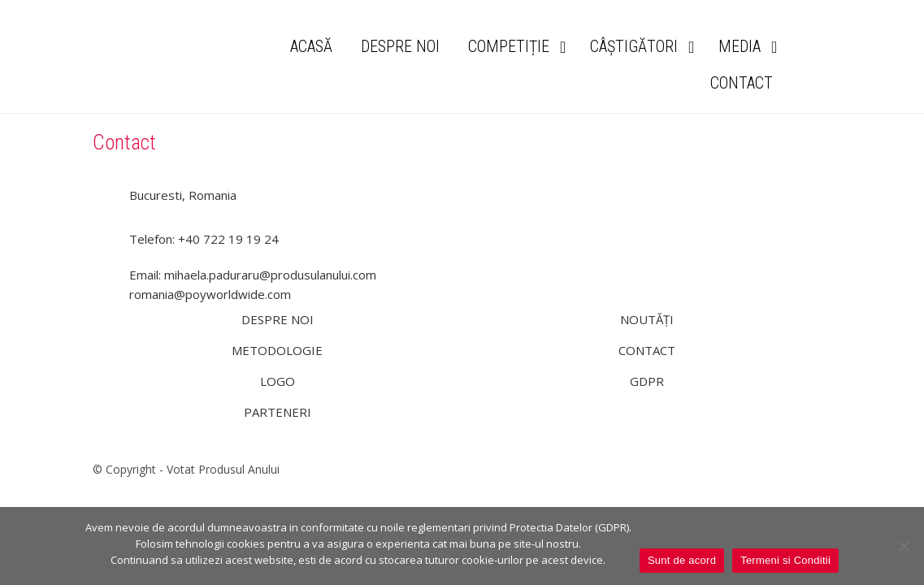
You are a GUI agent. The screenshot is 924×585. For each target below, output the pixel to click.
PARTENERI (278, 412)
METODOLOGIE (277, 350)
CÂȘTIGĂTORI (634, 46)
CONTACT (742, 83)
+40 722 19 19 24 (228, 239)
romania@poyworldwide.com (210, 294)
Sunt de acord (682, 560)
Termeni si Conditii (785, 560)
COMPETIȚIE (509, 46)
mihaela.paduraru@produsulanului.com (270, 275)
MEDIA (740, 46)
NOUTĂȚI (647, 319)
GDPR (647, 381)
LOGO (278, 381)
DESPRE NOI (400, 46)
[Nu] (904, 546)
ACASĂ (311, 46)
